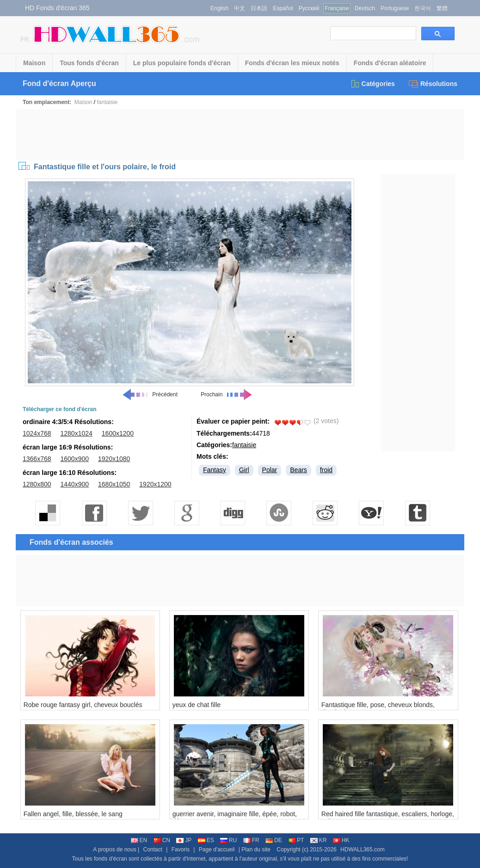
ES (206, 840)
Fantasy (215, 470)
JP (184, 840)
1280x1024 (77, 433)
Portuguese (395, 8)
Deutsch (365, 8)
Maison (34, 63)
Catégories (372, 84)
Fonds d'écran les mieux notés (292, 63)
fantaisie (108, 102)
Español (283, 8)
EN (139, 840)
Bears (298, 470)
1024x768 (37, 433)
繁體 (442, 8)
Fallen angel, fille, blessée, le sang (73, 814)
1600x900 (75, 459)
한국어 (423, 8)
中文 (240, 8)
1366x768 (37, 459)
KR (319, 840)
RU (228, 840)
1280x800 (37, 484)
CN (162, 840)
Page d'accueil (217, 850)
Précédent (150, 394)
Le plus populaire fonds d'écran (182, 63)
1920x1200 (155, 484)
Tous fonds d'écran (89, 63)
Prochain (227, 394)
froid (326, 470)
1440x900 (75, 484)
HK (341, 840)
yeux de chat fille (197, 705)
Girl (244, 470)
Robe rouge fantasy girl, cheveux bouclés (83, 705)
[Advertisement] (240, 135)
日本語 (259, 8)
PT (296, 840)
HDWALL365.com (363, 850)
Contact (153, 850)
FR (251, 840)
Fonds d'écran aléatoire (390, 63)
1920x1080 (114, 459)
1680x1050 (114, 484)
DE (274, 840)
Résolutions (433, 84)
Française (337, 8)
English (219, 8)
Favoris (181, 850)
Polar (270, 470)
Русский (309, 8)
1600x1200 (118, 433)
